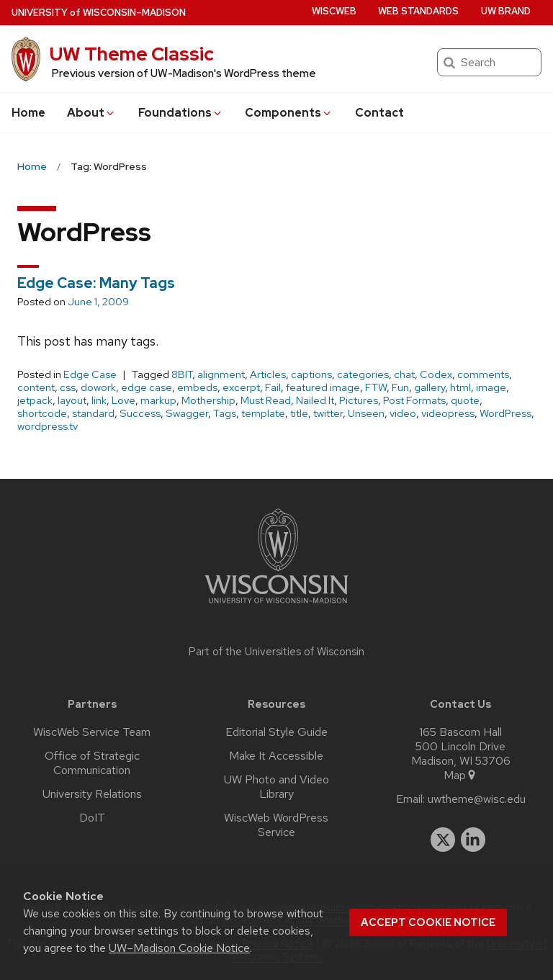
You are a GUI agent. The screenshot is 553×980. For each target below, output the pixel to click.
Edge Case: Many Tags (96, 283)
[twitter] (443, 840)
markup (158, 400)
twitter (328, 413)
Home (28, 113)
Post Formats (414, 400)
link (99, 400)
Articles (268, 374)
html (460, 387)
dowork (98, 387)
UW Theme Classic (132, 54)
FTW (376, 387)
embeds (197, 387)
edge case (147, 387)
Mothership (208, 400)
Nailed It (315, 400)
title (299, 413)
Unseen (366, 413)
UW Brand (506, 11)
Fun (400, 387)
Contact (379, 113)
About (91, 113)
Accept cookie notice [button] (428, 922)
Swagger (187, 413)
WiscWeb (334, 11)
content (36, 387)
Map (460, 776)
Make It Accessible (276, 756)
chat (404, 374)
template (263, 413)
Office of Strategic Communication (92, 763)
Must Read (266, 400)
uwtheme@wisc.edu (477, 799)
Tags (225, 413)
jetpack (35, 400)
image (491, 387)
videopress (448, 413)
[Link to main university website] (276, 606)
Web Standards (418, 11)
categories (363, 374)
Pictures (359, 400)
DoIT (92, 818)
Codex (436, 374)
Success (140, 413)
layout (72, 400)
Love (123, 400)
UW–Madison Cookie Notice (179, 948)
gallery (430, 387)
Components (289, 113)
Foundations (181, 113)
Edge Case (90, 374)
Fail (273, 387)
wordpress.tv (48, 426)
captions (311, 374)
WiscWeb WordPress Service (276, 825)
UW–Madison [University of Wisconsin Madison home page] (99, 13)
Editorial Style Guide (276, 732)
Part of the (276, 652)
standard (93, 413)
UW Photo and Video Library (276, 787)
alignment (221, 374)
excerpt (241, 387)
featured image (323, 387)
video (403, 413)
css (68, 387)
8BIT (182, 374)
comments (483, 374)
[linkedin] (473, 840)
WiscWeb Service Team (92, 732)
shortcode (42, 413)
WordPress (505, 413)
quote (465, 400)
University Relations (92, 794)
